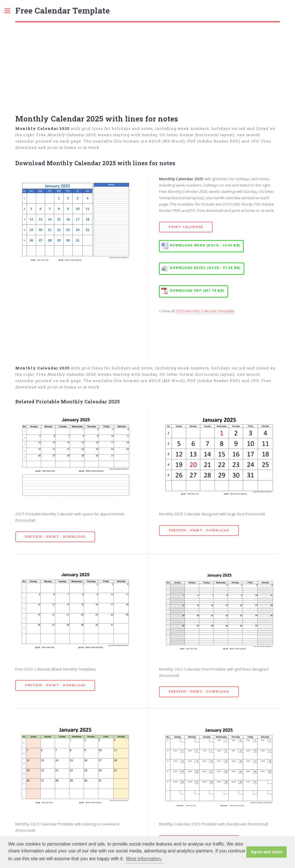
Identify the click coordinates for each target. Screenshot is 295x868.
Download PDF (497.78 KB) (197, 290)
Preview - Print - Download (55, 537)
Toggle (10, 11)
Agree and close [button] (267, 852)
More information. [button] (144, 859)
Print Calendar (186, 227)
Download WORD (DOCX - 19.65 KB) (205, 245)
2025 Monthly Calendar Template (205, 311)
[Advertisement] (147, 66)
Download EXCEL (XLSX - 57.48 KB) (205, 268)
